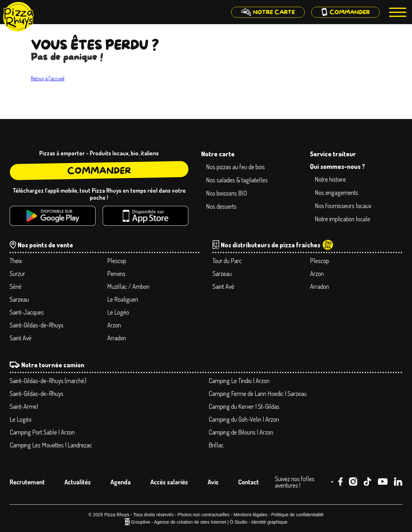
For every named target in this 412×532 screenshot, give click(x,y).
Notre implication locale (342, 219)
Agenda (121, 482)
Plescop (117, 261)
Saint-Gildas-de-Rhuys (37, 325)
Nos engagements (337, 192)
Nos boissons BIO (226, 193)
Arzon (114, 325)
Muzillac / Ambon (128, 286)
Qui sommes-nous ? (337, 166)
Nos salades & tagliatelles (237, 180)
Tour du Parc (227, 261)
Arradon (117, 338)
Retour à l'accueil (48, 78)
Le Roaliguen (123, 299)
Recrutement (27, 482)
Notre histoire (330, 179)
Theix (16, 261)
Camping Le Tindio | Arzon (239, 381)
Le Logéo (118, 312)
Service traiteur (333, 154)
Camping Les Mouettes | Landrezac (51, 445)
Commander (99, 171)
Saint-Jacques (27, 312)
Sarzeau (19, 299)
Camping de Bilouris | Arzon (241, 432)
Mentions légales (250, 515)
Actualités (78, 482)
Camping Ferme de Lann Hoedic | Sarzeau (258, 393)
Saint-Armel (24, 406)
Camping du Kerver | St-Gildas (244, 406)
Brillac (216, 445)
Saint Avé (21, 338)
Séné (16, 286)
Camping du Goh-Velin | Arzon (244, 419)
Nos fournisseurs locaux (343, 206)
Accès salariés (169, 482)
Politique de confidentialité (298, 515)
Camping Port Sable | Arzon (42, 432)
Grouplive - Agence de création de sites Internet (179, 522)
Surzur (17, 273)
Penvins (116, 273)
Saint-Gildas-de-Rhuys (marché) (48, 381)
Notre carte (218, 154)
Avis (213, 482)
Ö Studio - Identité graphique (259, 522)
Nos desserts (221, 206)
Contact (248, 482)
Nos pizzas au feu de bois (235, 167)
